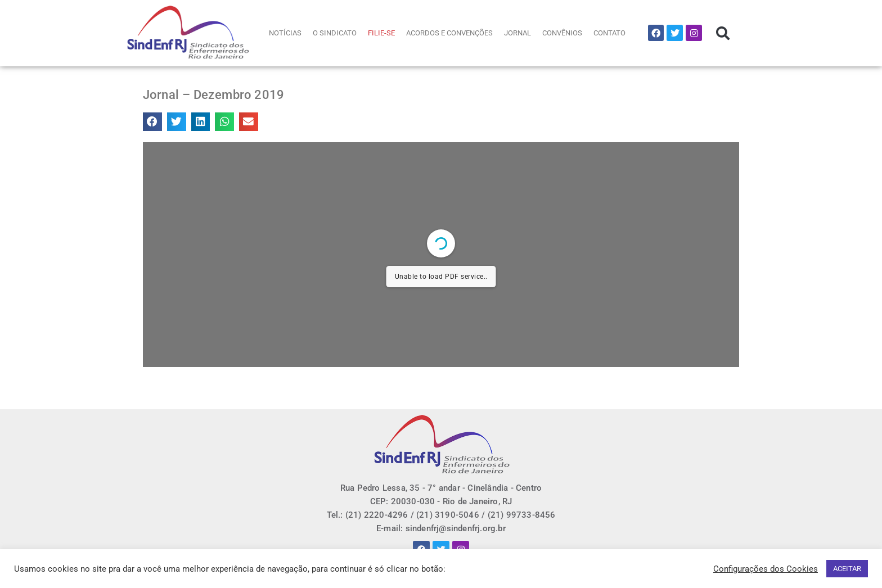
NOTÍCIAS (285, 33)
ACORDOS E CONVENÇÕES (449, 33)
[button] (723, 33)
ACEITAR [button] (847, 569)
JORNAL (517, 33)
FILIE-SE (381, 33)
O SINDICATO (335, 33)
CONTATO (609, 33)
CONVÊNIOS (562, 33)
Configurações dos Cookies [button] (766, 569)
